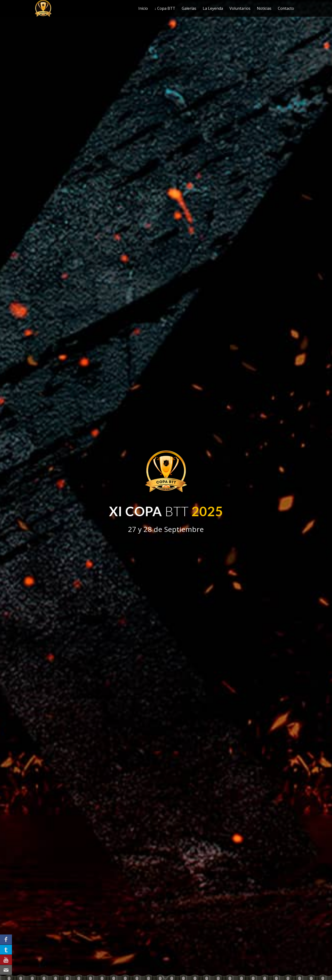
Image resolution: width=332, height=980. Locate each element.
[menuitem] (143, 8)
